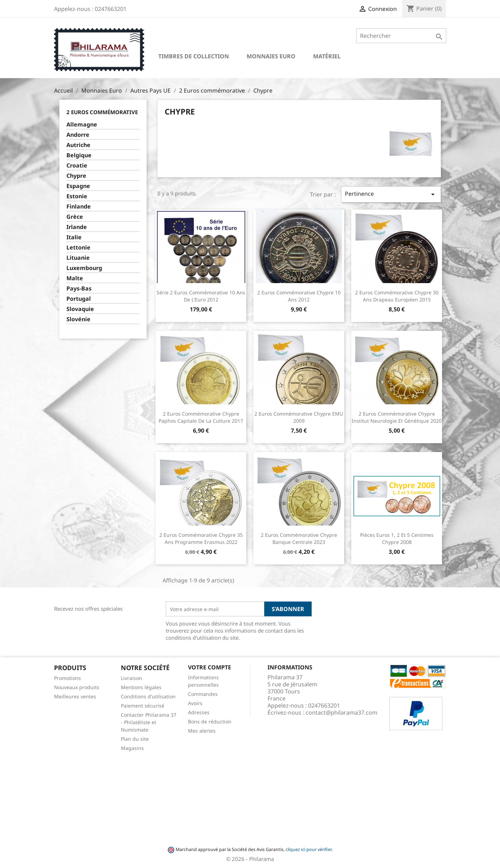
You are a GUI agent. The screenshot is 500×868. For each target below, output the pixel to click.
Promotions (67, 678)
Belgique (79, 155)
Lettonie (78, 248)
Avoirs (195, 703)
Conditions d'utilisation (148, 696)
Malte (75, 278)
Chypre (76, 176)
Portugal (79, 299)
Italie (74, 237)
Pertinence (391, 194)
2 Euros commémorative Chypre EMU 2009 (299, 417)
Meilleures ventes (75, 696)
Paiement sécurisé (143, 706)
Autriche (78, 145)
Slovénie (78, 319)
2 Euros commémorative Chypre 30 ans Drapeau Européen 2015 (397, 296)
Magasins (132, 748)
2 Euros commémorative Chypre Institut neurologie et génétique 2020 (397, 417)
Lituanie (78, 258)
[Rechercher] (401, 36)
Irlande (77, 227)
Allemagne (82, 125)
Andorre (78, 135)
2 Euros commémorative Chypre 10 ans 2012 (299, 296)
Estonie (77, 196)
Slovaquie (80, 309)
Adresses (199, 712)
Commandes (203, 694)
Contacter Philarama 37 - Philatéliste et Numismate (149, 722)
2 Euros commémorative (102, 112)
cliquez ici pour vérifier (308, 849)
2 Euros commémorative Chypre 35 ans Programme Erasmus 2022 (201, 538)
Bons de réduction (210, 722)
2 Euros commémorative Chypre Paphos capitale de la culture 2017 (201, 417)
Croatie (77, 166)
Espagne (78, 186)
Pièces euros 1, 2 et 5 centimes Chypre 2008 (397, 538)
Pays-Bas (79, 289)
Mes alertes (202, 731)
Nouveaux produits (77, 687)
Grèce (75, 217)
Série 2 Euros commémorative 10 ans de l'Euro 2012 (201, 296)
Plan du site (135, 739)
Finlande (79, 207)
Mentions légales (141, 687)
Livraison (131, 678)
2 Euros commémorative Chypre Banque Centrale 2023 (299, 538)
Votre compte (210, 667)
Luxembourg (84, 268)
